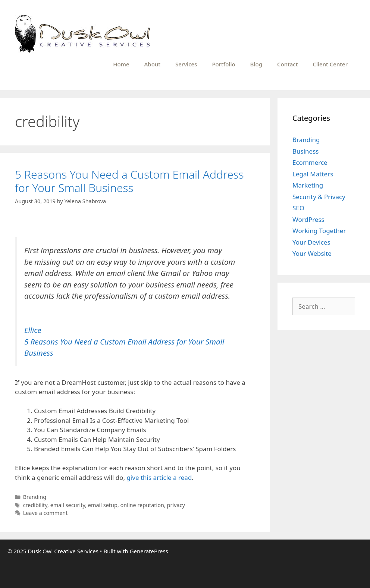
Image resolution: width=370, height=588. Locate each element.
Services (186, 64)
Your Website (312, 253)
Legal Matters (313, 174)
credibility (35, 505)
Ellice (33, 330)
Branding (35, 497)
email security (68, 505)
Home (121, 64)
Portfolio (223, 64)
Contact (288, 64)
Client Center (330, 64)
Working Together (319, 231)
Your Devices (311, 242)
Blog (256, 64)
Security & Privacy (319, 197)
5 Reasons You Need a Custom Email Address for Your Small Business (129, 181)
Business (305, 151)
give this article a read (159, 477)
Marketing (308, 185)
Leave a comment (46, 513)
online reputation (142, 505)
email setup (103, 505)
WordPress (308, 219)
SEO (298, 208)
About (152, 64)
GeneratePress (149, 551)
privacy (176, 505)
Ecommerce (310, 162)
